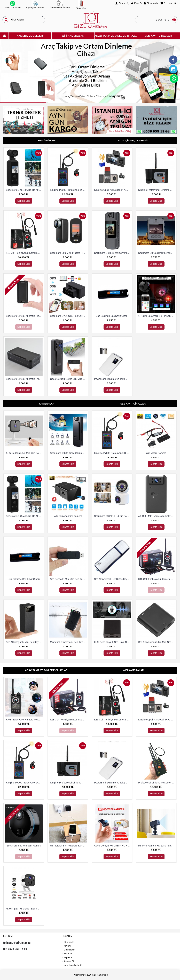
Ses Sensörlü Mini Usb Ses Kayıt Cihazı (68, 579)
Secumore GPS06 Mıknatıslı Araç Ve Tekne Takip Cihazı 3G (24, 379)
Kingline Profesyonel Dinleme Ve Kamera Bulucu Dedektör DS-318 (157, 190)
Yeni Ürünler (47, 141)
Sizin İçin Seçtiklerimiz (133, 141)
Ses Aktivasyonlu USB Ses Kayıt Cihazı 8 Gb (113, 579)
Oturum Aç (68, 942)
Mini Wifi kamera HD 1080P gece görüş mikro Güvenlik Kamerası (157, 846)
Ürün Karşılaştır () (72, 965)
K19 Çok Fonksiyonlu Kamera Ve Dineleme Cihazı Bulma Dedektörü (24, 253)
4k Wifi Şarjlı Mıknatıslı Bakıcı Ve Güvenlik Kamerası (24, 909)
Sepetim (67, 958)
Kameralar (47, 404)
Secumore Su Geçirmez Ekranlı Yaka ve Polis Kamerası (157, 253)
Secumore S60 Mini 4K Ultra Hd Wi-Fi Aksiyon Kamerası (68, 253)
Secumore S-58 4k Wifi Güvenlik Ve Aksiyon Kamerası (113, 253)
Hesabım (67, 954)
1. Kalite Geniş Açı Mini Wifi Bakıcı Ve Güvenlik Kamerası (24, 453)
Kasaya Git (68, 961)
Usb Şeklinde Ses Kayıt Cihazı (112, 316)
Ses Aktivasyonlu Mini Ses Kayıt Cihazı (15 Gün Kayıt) (24, 642)
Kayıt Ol (66, 946)
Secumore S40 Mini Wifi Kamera (24, 846)
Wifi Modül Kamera (156, 453)
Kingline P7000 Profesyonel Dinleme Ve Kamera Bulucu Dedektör (68, 190)
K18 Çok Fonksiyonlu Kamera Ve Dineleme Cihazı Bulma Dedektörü (157, 579)
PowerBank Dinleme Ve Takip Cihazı (113, 379)
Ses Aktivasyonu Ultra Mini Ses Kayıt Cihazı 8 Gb (157, 642)
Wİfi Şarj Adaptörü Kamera (68, 516)
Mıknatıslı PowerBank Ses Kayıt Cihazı (68, 642)
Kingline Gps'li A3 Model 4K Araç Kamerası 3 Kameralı (113, 190)
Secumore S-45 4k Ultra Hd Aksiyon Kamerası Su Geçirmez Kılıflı (24, 190)
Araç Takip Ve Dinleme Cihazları (47, 670)
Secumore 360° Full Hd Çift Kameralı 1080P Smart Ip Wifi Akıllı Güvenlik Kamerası (113, 516)
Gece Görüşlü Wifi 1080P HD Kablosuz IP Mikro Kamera (113, 846)
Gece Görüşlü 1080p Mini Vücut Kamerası (68, 379)
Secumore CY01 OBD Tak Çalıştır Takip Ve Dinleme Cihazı (68, 316)
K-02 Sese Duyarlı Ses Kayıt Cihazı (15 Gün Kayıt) (113, 642)
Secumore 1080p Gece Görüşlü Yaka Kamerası (68, 453)
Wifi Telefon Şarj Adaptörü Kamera (68, 846)
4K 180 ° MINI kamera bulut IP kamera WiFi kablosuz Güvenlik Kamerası (157, 516)
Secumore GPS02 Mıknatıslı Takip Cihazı (24, 316)
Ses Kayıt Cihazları (133, 404)
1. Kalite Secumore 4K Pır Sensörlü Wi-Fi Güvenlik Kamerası (157, 316)
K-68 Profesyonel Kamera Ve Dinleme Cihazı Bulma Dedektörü (24, 720)
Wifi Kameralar (133, 670)
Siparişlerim (68, 950)
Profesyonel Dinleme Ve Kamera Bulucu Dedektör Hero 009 (157, 783)
